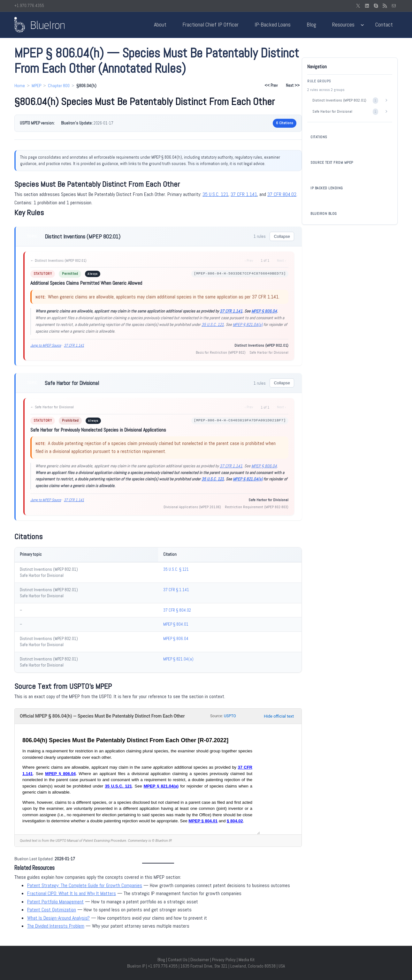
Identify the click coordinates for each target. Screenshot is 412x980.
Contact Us (178, 960)
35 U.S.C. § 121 (176, 569)
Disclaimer (200, 960)
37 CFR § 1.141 (176, 590)
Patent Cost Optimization (52, 910)
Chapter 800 (59, 86)
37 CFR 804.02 (282, 194)
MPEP (36, 86)
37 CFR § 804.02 (177, 610)
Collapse (282, 236)
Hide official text (279, 716)
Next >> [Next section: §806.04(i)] (293, 85)
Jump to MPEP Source (46, 345)
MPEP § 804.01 (176, 624)
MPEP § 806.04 (264, 311)
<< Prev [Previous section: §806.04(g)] (271, 85)
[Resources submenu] (362, 25)
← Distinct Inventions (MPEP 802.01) (58, 260)
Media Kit (247, 960)
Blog (161, 960)
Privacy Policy (224, 960)
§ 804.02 (235, 821)
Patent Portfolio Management (55, 902)
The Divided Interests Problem (56, 926)
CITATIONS (319, 137)
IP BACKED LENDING (327, 188)
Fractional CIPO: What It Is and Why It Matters (72, 893)
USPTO (230, 716)
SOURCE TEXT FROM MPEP (332, 162)
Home (20, 86)
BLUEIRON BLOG (324, 214)
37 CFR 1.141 (244, 194)
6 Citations (285, 123)
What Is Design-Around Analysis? (58, 918)
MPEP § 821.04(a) (248, 324)
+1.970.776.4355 (29, 6)
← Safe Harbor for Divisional (52, 407)
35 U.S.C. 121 (215, 194)
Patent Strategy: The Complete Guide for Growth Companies (85, 885)
